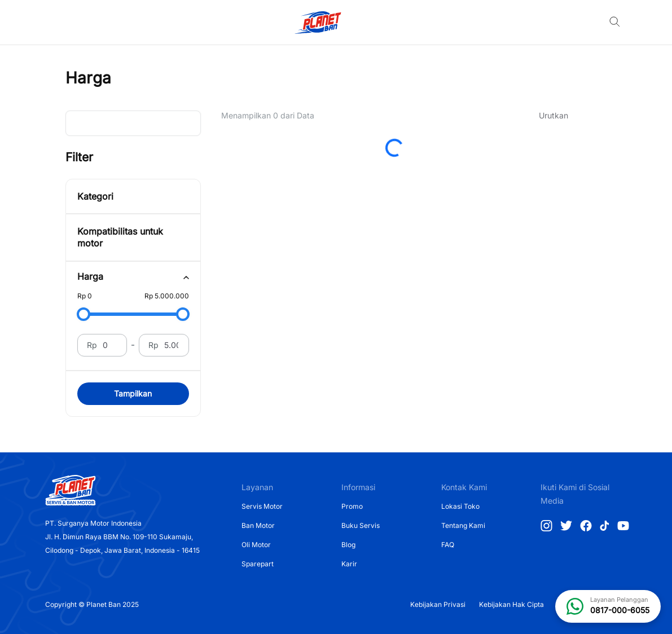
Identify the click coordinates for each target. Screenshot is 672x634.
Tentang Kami (463, 525)
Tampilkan (133, 393)
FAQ (448, 545)
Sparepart (258, 564)
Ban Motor (258, 525)
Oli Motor (256, 545)
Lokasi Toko (460, 506)
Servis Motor (262, 506)
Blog (348, 545)
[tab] (133, 277)
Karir (349, 564)
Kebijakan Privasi (438, 604)
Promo (352, 506)
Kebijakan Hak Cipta (511, 604)
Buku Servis (361, 525)
